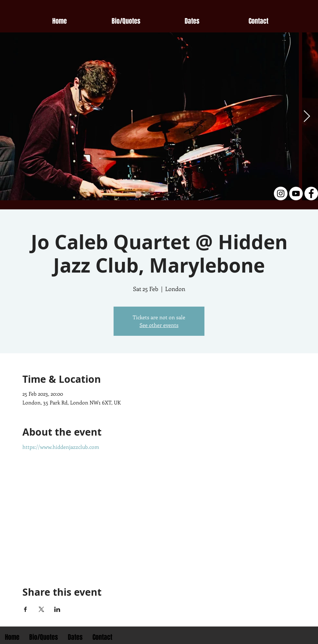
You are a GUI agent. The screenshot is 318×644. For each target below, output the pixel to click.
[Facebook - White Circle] (311, 193)
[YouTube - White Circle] (296, 193)
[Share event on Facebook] (25, 609)
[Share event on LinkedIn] (57, 609)
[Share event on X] (41, 609)
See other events (159, 325)
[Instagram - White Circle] (281, 193)
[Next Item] (307, 117)
